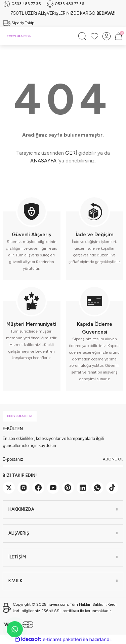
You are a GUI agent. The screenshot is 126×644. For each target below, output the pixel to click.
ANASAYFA (43, 161)
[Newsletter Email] (63, 459)
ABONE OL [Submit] (113, 459)
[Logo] (19, 36)
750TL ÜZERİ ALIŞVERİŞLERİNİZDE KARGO (63, 13)
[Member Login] (107, 36)
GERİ (71, 153)
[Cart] (119, 36)
